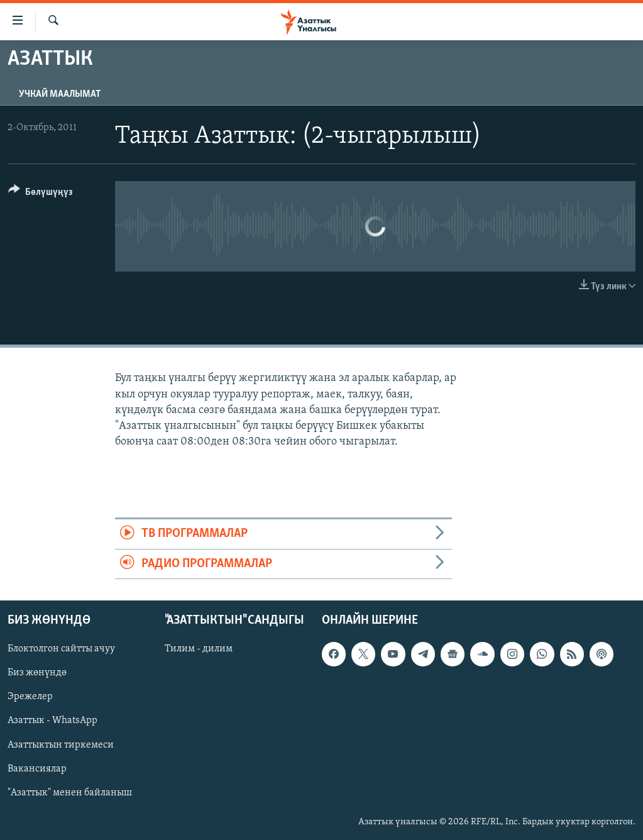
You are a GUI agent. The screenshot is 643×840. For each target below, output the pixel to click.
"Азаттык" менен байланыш (70, 793)
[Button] (41, 194)
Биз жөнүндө (37, 673)
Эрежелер (30, 697)
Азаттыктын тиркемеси (61, 745)
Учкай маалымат (60, 94)
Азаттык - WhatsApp (52, 721)
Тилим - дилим (199, 649)
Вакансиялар (37, 769)
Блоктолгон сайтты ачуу (61, 649)
